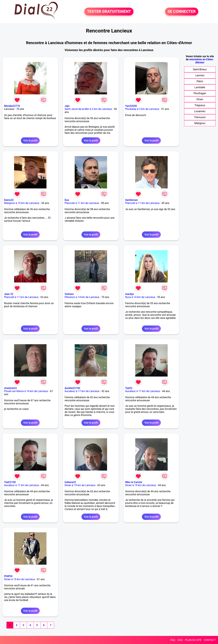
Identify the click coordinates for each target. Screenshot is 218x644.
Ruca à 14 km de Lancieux (140, 297)
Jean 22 (9, 294)
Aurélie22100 (72, 388)
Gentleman (132, 200)
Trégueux (200, 105)
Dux (67, 200)
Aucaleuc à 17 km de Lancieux (82, 391)
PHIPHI (8, 576)
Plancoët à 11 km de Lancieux (82, 203)
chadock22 (10, 388)
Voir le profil (30, 141)
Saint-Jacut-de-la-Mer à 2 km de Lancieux (88, 109)
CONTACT (210, 640)
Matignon (200, 123)
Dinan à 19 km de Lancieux (80, 485)
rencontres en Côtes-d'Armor (202, 61)
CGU (180, 640)
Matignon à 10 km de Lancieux (22, 203)
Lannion (200, 75)
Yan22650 (131, 106)
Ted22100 (10, 482)
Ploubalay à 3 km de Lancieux (142, 109)
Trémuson (200, 117)
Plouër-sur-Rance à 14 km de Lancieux (26, 391)
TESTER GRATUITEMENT (109, 12)
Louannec (200, 111)
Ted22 (129, 388)
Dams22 (9, 200)
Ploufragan (200, 93)
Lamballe (200, 87)
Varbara (69, 294)
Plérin (200, 81)
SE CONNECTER (182, 12)
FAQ (173, 640)
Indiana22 (70, 482)
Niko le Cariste (134, 482)
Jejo (67, 106)
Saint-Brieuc (200, 69)
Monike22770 (12, 106)
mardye (129, 294)
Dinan (200, 99)
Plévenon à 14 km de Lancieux (82, 297)
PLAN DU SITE (193, 640)
